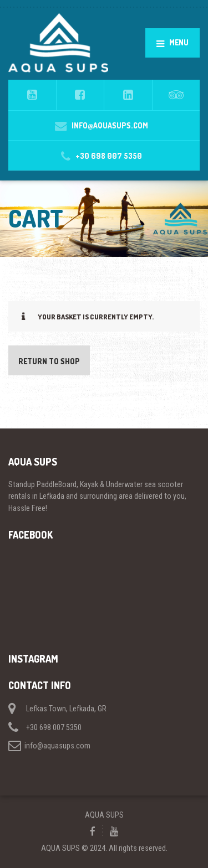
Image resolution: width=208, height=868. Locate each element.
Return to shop (49, 361)
